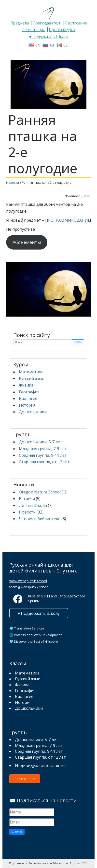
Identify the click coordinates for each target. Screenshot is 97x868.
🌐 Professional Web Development (35, 635)
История (27, 405)
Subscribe (17, 832)
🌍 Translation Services (27, 628)
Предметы (20, 23)
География (29, 392)
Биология (28, 399)
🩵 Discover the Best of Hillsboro (34, 641)
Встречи (27, 499)
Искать (78, 342)
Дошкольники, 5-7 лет (41, 442)
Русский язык (31, 378)
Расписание (76, 23)
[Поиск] (43, 342)
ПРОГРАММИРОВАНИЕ (68, 220)
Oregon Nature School (40, 492)
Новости (13, 183)
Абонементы (27, 242)
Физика (26, 385)
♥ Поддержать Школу (49, 36)
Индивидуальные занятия (40, 765)
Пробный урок (62, 30)
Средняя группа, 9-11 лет (43, 455)
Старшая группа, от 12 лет (44, 462)
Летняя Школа (33, 505)
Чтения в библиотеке (40, 519)
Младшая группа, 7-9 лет (43, 449)
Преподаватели (47, 23)
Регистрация (34, 30)
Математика (31, 372)
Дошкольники (33, 412)
